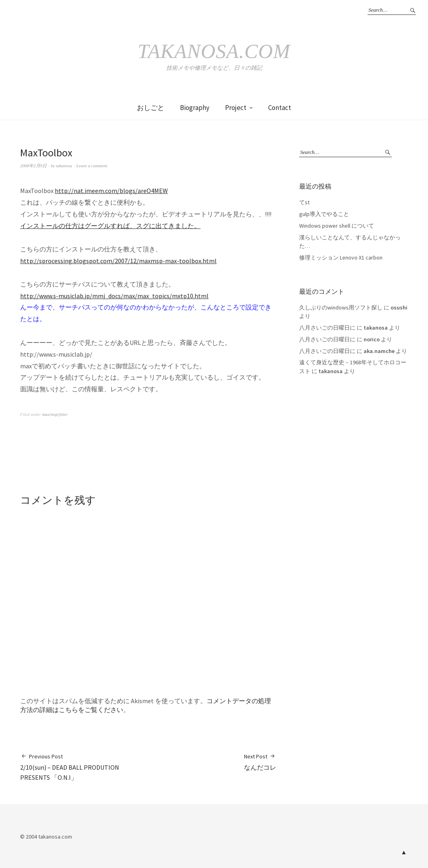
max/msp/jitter (55, 414)
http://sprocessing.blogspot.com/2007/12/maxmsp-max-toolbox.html (118, 261)
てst (304, 202)
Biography (195, 108)
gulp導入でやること (324, 214)
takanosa (64, 166)
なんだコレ (260, 762)
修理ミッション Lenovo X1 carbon (341, 257)
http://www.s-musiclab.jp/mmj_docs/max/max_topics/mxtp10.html (114, 296)
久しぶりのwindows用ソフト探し (341, 307)
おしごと (151, 108)
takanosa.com (214, 51)
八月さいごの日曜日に (327, 328)
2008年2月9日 (33, 166)
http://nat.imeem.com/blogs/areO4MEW (111, 191)
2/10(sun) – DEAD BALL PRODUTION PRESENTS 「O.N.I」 (84, 767)
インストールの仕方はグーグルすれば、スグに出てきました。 (110, 226)
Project (236, 108)
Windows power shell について (337, 226)
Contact (280, 108)
